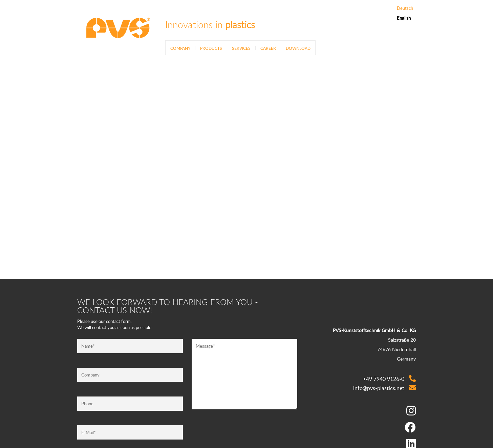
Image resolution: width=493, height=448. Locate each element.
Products (211, 48)
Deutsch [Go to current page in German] (405, 8)
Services (241, 48)
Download (298, 48)
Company (180, 48)
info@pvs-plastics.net (379, 388)
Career (268, 48)
